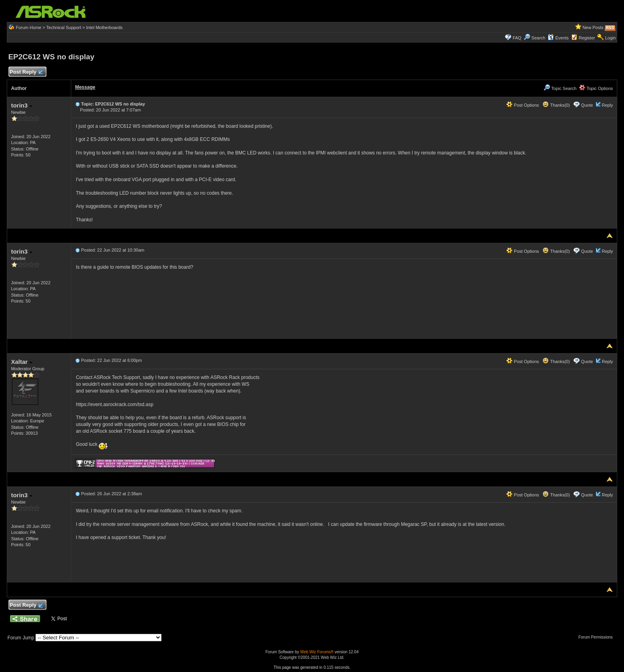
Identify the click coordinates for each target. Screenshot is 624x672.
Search (538, 38)
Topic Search (560, 88)
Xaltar (22, 362)
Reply (607, 105)
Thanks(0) (556, 105)
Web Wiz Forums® (317, 652)
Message (85, 87)
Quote (587, 105)
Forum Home (29, 27)
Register (587, 38)
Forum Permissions (597, 637)
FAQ (517, 38)
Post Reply (26, 72)
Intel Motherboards (104, 27)
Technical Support (63, 27)
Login (610, 38)
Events (558, 38)
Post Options (523, 105)
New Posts (593, 27)
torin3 (22, 105)
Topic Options (596, 88)
